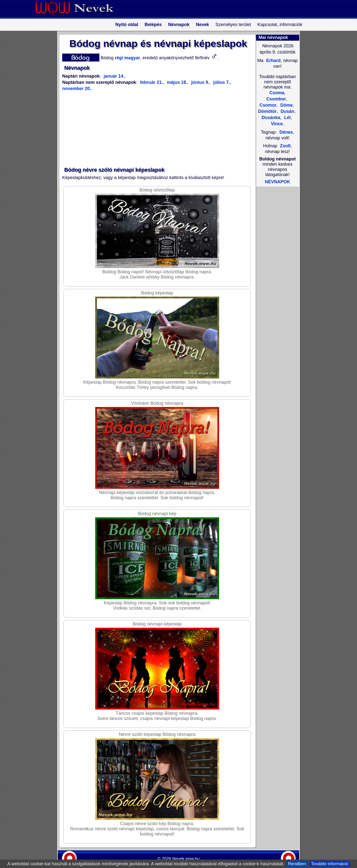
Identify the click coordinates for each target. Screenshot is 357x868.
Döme (286, 105)
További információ (329, 864)
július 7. (221, 82)
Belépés (153, 25)
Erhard (273, 61)
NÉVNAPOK (277, 182)
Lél (287, 118)
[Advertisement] (155, 129)
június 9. (200, 82)
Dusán (287, 111)
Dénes (286, 132)
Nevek (202, 25)
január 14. (114, 76)
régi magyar (127, 58)
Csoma (277, 93)
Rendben (297, 864)
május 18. (176, 82)
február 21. (151, 82)
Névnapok (179, 25)
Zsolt (285, 146)
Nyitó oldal (127, 25)
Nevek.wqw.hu (186, 859)
